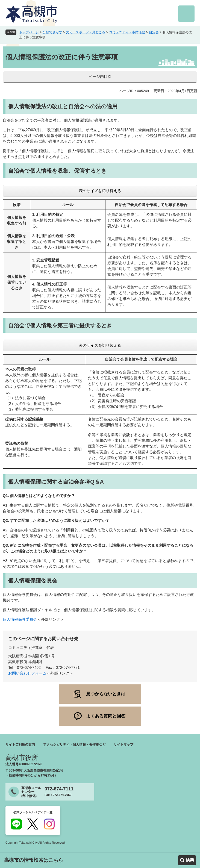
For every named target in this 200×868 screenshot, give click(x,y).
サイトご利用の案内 (20, 745)
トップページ (29, 32)
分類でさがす (52, 32)
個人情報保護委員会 (20, 619)
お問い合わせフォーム (27, 673)
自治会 (154, 32)
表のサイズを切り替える (100, 191)
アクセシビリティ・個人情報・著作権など (74, 745)
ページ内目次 (100, 76)
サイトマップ (123, 745)
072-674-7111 (59, 789)
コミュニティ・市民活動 (127, 32)
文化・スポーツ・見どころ (86, 32)
